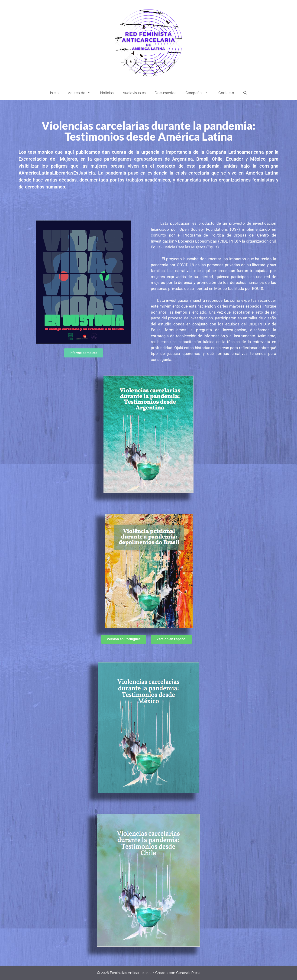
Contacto (226, 93)
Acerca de (82, 93)
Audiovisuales (134, 93)
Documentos (165, 93)
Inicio (54, 93)
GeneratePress (188, 973)
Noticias (107, 93)
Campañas (200, 93)
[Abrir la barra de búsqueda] (245, 93)
